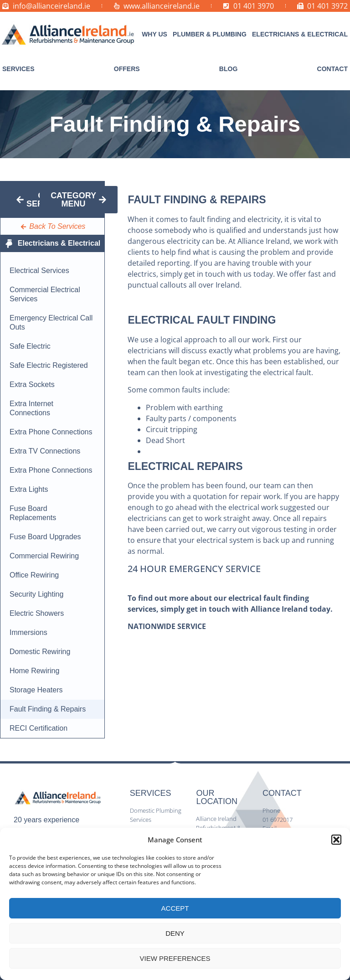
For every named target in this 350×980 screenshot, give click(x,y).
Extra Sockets (32, 384)
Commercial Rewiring (44, 556)
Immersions (28, 632)
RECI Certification (39, 728)
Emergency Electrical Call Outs (51, 322)
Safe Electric (30, 346)
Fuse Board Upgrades (45, 537)
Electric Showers (37, 613)
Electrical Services (39, 271)
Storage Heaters (36, 690)
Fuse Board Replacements (33, 513)
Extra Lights (29, 489)
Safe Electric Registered (49, 365)
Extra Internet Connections (31, 408)
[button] (336, 840)
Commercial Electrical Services (45, 294)
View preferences (175, 958)
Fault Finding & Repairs (48, 709)
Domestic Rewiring (40, 652)
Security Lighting (36, 594)
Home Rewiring (34, 671)
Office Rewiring (34, 575)
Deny (175, 933)
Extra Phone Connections (51, 432)
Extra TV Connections (45, 451)
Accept (175, 908)
